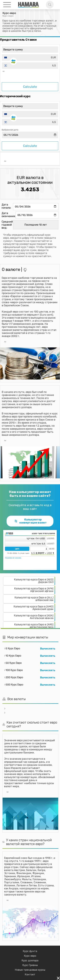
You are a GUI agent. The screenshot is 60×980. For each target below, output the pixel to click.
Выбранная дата (10, 130)
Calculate (30, 87)
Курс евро (30, 956)
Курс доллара (30, 960)
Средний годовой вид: (7, 225)
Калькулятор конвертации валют (31, 521)
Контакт (30, 974)
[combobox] (30, 58)
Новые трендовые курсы (30, 970)
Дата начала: (6, 206)
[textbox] (30, 58)
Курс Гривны (30, 965)
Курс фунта (30, 951)
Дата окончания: (9, 215)
